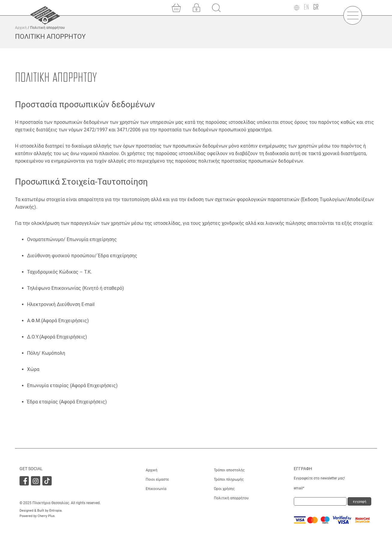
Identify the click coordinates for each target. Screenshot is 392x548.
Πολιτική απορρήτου (231, 498)
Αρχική (21, 28)
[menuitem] (306, 8)
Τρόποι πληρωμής (229, 479)
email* (299, 488)
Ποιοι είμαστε (157, 479)
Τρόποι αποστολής (229, 470)
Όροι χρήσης (224, 489)
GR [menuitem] (316, 8)
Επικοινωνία (156, 489)
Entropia (55, 511)
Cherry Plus (46, 516)
